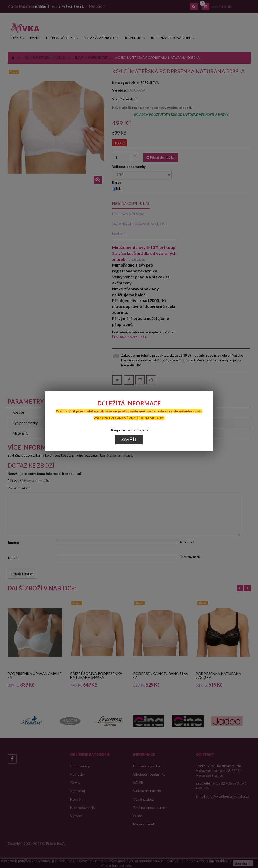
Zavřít (129, 362)
